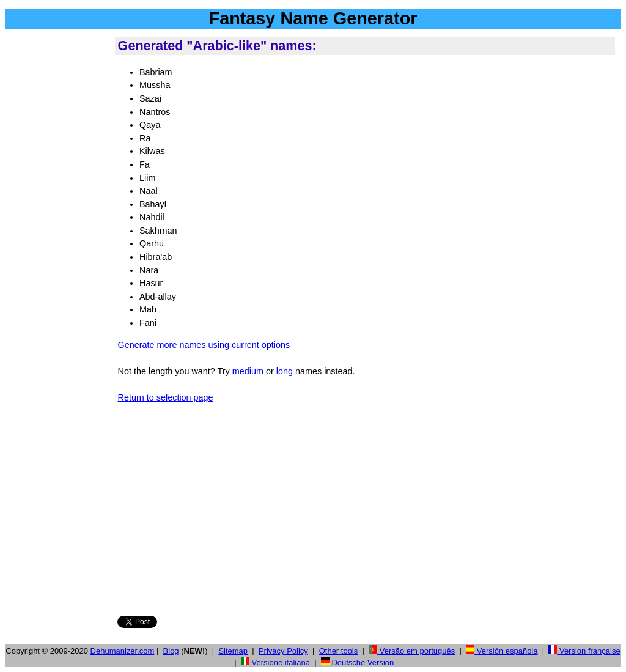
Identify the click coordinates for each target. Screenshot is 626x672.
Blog (171, 651)
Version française (584, 651)
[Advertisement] (57, 220)
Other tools (339, 651)
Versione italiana (275, 663)
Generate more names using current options (204, 345)
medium (248, 371)
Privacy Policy (283, 651)
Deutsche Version (358, 663)
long (285, 371)
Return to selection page (166, 397)
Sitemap (233, 651)
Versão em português (412, 651)
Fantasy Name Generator (313, 18)
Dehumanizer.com (123, 651)
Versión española (502, 651)
